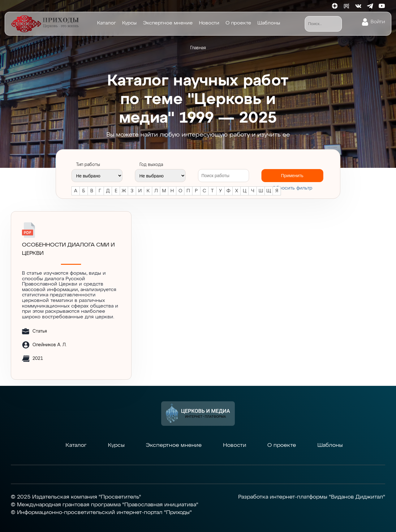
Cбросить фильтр (292, 188)
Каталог (107, 23)
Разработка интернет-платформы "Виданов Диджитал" (312, 497)
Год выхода (151, 165)
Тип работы (88, 165)
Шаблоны (269, 23)
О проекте (238, 23)
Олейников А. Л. (49, 345)
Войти (378, 22)
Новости (209, 23)
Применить (292, 176)
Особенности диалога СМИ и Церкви (68, 249)
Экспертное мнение (168, 23)
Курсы (129, 23)
